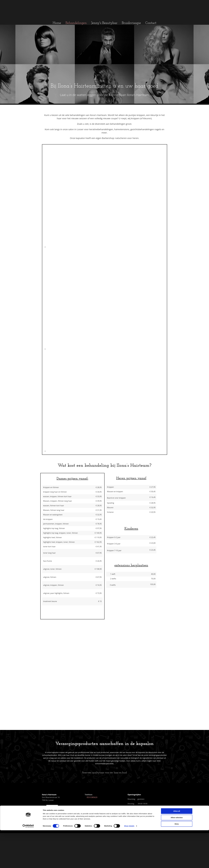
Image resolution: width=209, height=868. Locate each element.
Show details (129, 450)
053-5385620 (91, 797)
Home (57, 23)
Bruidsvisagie (131, 23)
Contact (151, 23)
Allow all (177, 435)
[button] (105, 773)
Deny (177, 448)
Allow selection (177, 442)
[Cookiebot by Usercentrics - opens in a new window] (28, 450)
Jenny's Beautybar (104, 23)
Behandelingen (76, 23)
